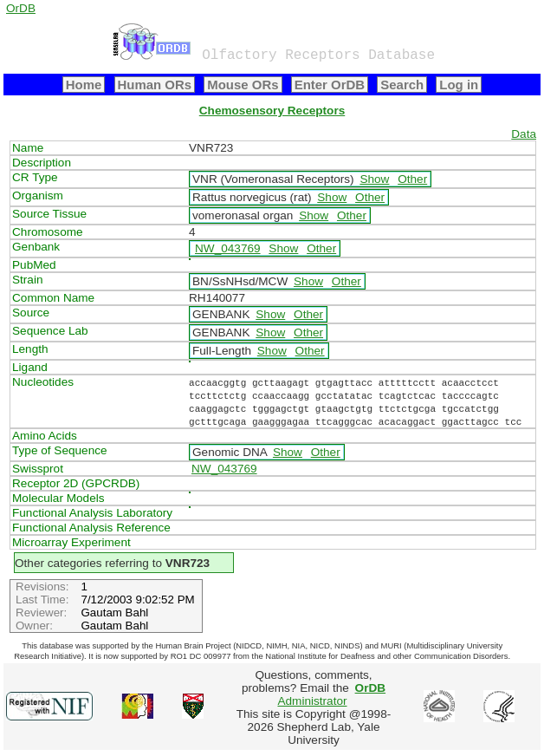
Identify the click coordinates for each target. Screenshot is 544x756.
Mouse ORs (243, 85)
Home (84, 85)
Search (402, 85)
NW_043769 (228, 248)
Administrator (331, 694)
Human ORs (155, 85)
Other (412, 179)
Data (524, 134)
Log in (459, 85)
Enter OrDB (330, 85)
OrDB (21, 8)
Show (374, 179)
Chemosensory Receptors (272, 111)
